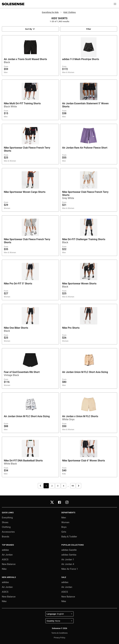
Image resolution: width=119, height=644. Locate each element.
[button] (115, 4)
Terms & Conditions (60, 633)
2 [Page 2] (52, 486)
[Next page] (79, 486)
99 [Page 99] (73, 486)
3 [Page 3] (58, 486)
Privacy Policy (59, 638)
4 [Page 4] (64, 486)
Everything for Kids (50, 12)
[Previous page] (40, 486)
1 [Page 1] (46, 486)
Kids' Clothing (70, 12)
